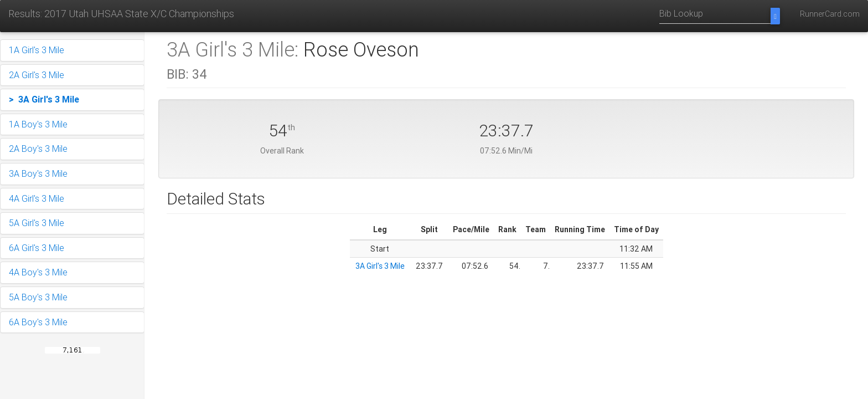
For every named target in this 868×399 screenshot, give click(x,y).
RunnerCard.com (830, 14)
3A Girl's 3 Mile (380, 266)
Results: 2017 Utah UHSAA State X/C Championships (121, 14)
